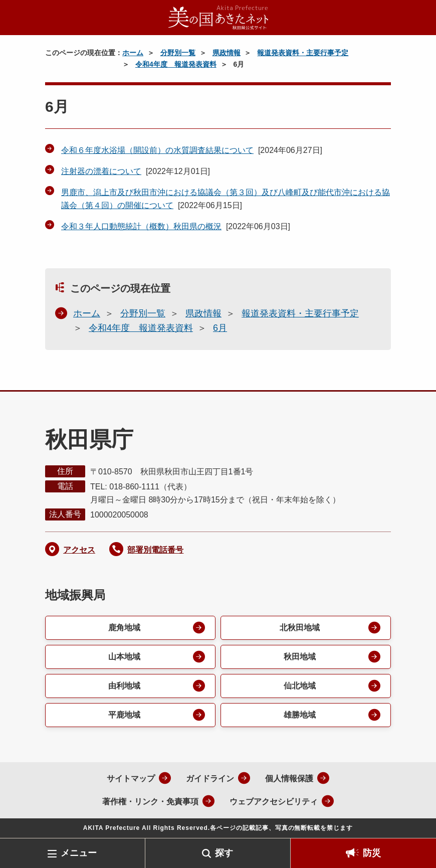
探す (224, 853)
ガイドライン (210, 778)
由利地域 (124, 686)
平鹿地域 (124, 715)
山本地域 (124, 657)
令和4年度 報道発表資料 (176, 64)
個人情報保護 (289, 778)
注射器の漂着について (101, 171)
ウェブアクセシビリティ (274, 802)
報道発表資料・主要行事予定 (303, 53)
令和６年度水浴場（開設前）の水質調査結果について (157, 150)
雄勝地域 (300, 715)
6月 (220, 328)
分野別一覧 (178, 53)
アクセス (79, 550)
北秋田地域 (300, 628)
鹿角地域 (124, 628)
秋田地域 (300, 657)
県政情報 (227, 53)
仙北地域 (300, 686)
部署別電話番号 (155, 550)
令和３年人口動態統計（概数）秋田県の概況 (141, 226)
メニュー (79, 853)
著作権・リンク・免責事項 (150, 802)
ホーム (133, 53)
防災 (372, 853)
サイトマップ (131, 778)
